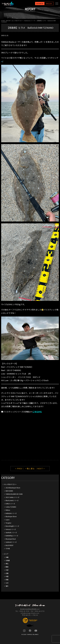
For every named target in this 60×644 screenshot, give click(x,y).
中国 (7, 576)
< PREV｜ (20, 469)
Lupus (7, 520)
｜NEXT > (40, 469)
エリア (6, 554)
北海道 (8, 560)
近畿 (7, 573)
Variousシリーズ (11, 529)
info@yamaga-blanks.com (30, 613)
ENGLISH (49, 4)
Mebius (8, 510)
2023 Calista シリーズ (12, 497)
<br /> (30, 437)
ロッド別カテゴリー (18, 21)
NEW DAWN (9, 491)
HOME (3, 21)
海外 (7, 586)
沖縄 (7, 557)
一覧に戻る (30, 469)
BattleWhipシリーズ (12, 536)
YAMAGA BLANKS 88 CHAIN (14, 494)
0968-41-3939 (24, 611)
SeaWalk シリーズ (11, 532)
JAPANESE (40, 4)
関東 (7, 567)
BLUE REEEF (9, 545)
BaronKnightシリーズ (12, 526)
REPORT (8, 21)
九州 (7, 583)
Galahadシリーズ (11, 542)
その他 (8, 548)
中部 (7, 570)
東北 (7, 564)
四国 (7, 580)
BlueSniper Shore (11, 516)
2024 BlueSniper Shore (13, 488)
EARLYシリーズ (10, 504)
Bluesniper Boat (11, 539)
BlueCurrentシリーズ (12, 500)
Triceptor (8, 523)
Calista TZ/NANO (11, 507)
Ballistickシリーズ (30, 21)
